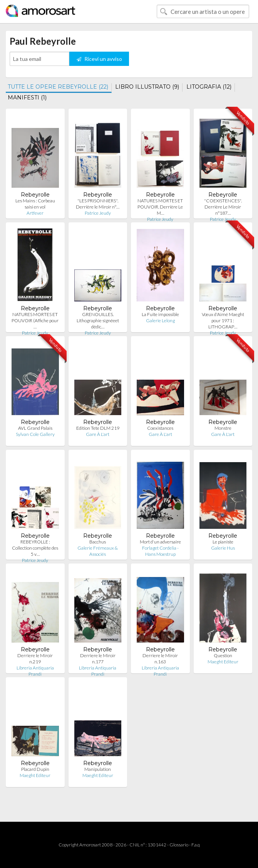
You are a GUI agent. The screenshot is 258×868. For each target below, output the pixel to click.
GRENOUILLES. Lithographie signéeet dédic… (98, 320)
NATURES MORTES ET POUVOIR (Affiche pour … (35, 320)
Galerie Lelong (160, 320)
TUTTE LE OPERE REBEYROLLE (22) (58, 87)
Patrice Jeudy (98, 213)
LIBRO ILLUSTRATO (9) (147, 87)
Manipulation (98, 769)
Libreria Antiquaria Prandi (35, 671)
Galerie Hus (223, 548)
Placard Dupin (35, 769)
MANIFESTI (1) (27, 98)
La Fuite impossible (160, 314)
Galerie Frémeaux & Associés (98, 551)
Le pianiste (223, 542)
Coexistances (160, 428)
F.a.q (196, 845)
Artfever (35, 213)
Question (223, 655)
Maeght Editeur (223, 662)
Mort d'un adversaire (160, 542)
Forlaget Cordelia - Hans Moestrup (160, 551)
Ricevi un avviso (99, 59)
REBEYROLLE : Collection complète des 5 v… (35, 548)
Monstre (223, 428)
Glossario (179, 845)
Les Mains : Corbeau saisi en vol (35, 204)
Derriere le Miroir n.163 (160, 659)
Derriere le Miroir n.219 (35, 659)
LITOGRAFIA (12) (209, 87)
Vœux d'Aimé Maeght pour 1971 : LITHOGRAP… (223, 320)
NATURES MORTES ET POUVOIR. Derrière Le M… (160, 207)
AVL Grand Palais (35, 428)
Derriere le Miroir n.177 (98, 659)
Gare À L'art (98, 434)
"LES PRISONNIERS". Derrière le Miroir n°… (98, 204)
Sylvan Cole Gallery (35, 434)
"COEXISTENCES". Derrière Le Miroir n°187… (223, 207)
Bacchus (98, 542)
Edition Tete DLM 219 (98, 428)
